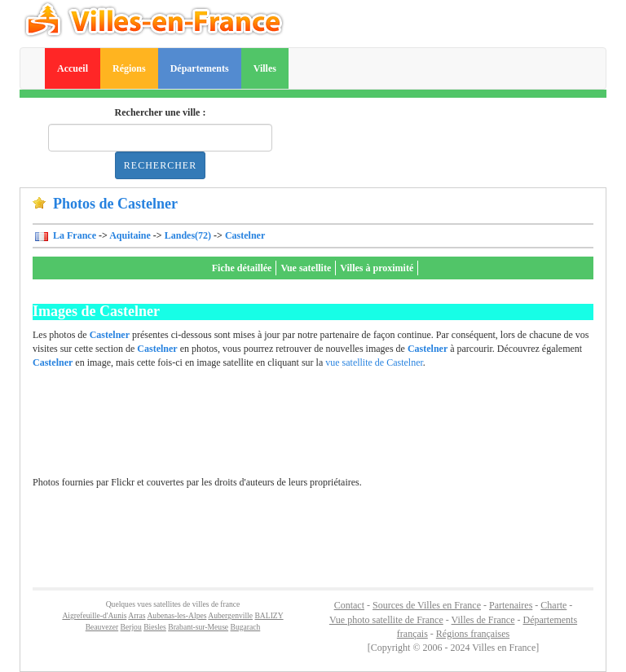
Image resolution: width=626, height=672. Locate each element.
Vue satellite (306, 268)
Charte (553, 605)
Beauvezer (102, 627)
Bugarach (246, 627)
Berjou (131, 627)
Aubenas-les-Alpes (176, 615)
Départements (200, 68)
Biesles (155, 627)
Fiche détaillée (242, 268)
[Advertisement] (313, 431)
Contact (349, 605)
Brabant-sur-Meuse (198, 627)
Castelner (245, 235)
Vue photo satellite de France (386, 620)
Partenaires (511, 605)
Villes (265, 68)
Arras (137, 615)
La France (73, 235)
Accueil (73, 68)
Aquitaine (130, 235)
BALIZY (269, 615)
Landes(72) (188, 235)
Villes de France (483, 620)
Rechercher (160, 165)
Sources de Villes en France (427, 605)
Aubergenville (230, 615)
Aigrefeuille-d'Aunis (94, 615)
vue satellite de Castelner (374, 362)
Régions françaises (473, 634)
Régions (129, 68)
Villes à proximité (377, 268)
